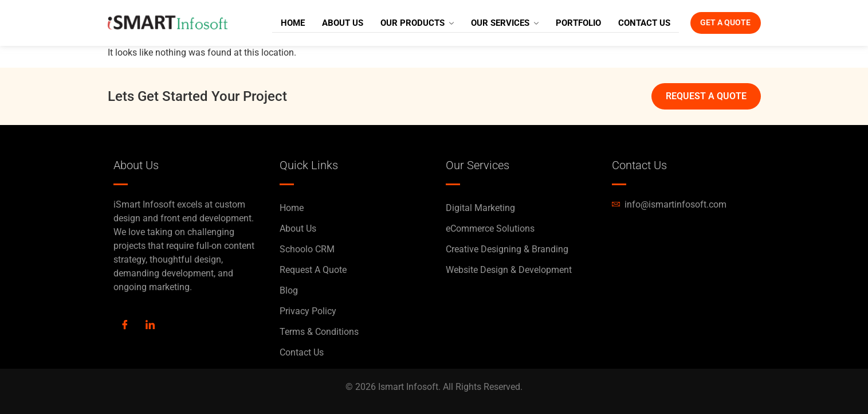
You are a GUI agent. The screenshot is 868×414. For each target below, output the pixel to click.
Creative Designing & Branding (507, 249)
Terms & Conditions (319, 332)
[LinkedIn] (150, 326)
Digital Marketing (480, 208)
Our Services (489, 23)
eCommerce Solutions (490, 229)
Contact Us (628, 23)
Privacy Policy (308, 311)
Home (277, 23)
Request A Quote (313, 270)
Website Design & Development (509, 270)
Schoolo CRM (307, 249)
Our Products (401, 23)
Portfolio (562, 23)
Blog (289, 290)
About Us (327, 23)
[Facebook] (125, 326)
